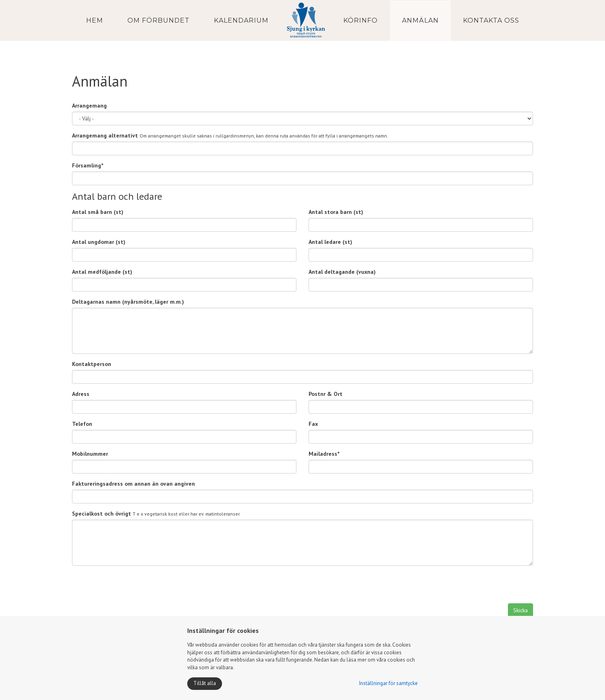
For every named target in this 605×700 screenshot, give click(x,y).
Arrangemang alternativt (105, 135)
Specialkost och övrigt (102, 514)
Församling (88, 165)
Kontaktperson (92, 364)
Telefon (82, 424)
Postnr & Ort (326, 394)
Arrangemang (89, 106)
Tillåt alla (205, 683)
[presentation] (133, 588)
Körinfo (361, 20)
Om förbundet (159, 20)
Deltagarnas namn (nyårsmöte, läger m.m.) (128, 302)
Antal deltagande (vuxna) (342, 272)
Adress (81, 394)
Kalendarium (241, 20)
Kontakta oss (491, 20)
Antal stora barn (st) (336, 212)
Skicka (520, 610)
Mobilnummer (90, 454)
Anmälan (420, 20)
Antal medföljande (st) (102, 272)
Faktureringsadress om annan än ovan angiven (133, 484)
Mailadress (324, 454)
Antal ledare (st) (330, 242)
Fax (313, 424)
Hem (95, 20)
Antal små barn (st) (98, 212)
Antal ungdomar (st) (99, 242)
